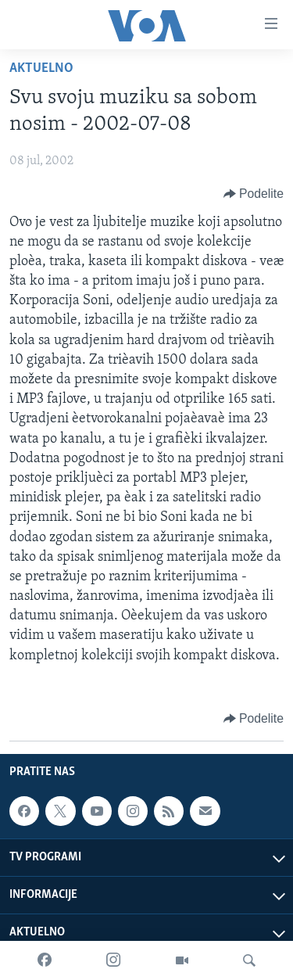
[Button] (254, 194)
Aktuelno (41, 68)
